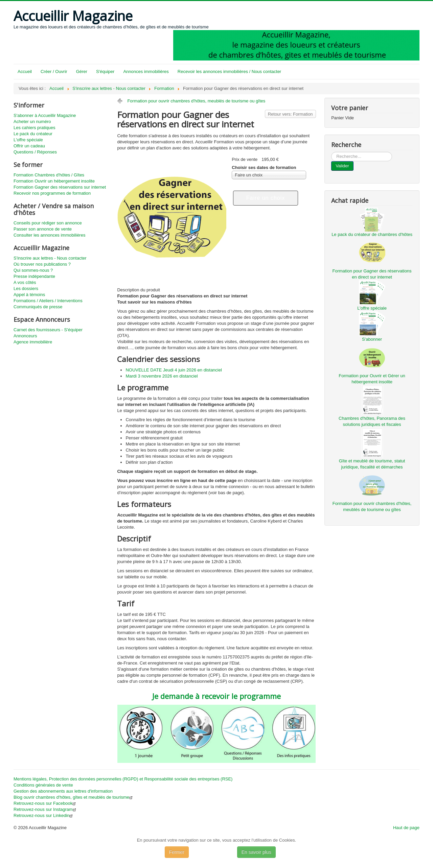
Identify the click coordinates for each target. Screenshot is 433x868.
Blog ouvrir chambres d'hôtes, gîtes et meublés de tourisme (73, 797)
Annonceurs (25, 336)
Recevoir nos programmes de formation (52, 193)
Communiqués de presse (38, 307)
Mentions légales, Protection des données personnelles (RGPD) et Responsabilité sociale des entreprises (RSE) (123, 779)
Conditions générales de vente (43, 785)
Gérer (82, 71)
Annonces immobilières (146, 71)
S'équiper (105, 71)
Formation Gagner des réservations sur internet (60, 187)
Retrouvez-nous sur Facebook (45, 803)
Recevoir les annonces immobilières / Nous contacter (229, 71)
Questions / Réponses (35, 152)
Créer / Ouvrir (54, 71)
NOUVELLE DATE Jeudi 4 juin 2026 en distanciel (174, 370)
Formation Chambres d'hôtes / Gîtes (49, 175)
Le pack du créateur (33, 134)
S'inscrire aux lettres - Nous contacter (50, 258)
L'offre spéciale (28, 140)
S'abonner (372, 339)
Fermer (177, 852)
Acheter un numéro (32, 122)
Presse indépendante (34, 276)
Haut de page (406, 828)
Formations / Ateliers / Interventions (48, 301)
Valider (342, 166)
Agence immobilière (33, 342)
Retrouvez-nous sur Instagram (45, 809)
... (331, 152)
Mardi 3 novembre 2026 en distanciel (162, 376)
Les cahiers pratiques (35, 128)
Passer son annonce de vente (43, 229)
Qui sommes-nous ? (33, 270)
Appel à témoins (29, 295)
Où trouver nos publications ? (42, 264)
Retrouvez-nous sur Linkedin (43, 815)
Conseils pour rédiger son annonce (48, 223)
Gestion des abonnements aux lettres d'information (63, 791)
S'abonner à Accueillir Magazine (45, 115)
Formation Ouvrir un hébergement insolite (54, 181)
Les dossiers (26, 288)
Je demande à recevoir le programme (216, 696)
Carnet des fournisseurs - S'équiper (48, 330)
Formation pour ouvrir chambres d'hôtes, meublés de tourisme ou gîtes (196, 101)
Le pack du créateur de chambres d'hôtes (372, 234)
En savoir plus (256, 852)
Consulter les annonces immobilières (49, 235)
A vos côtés (25, 282)
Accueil (25, 71)
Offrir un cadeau (29, 146)
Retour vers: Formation (290, 114)
